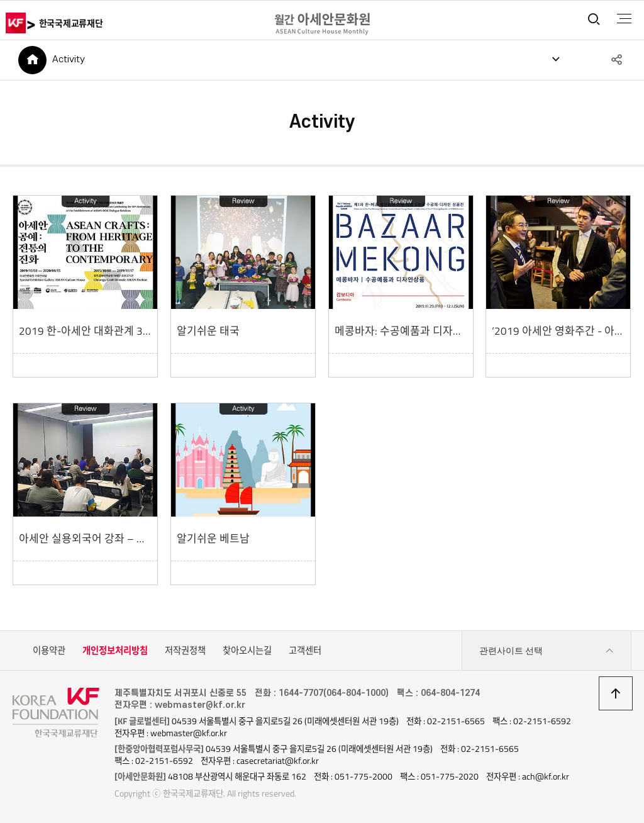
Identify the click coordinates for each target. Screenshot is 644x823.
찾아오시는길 (247, 651)
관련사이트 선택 (547, 651)
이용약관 (49, 651)
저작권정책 (185, 651)
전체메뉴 (624, 19)
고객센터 (305, 651)
